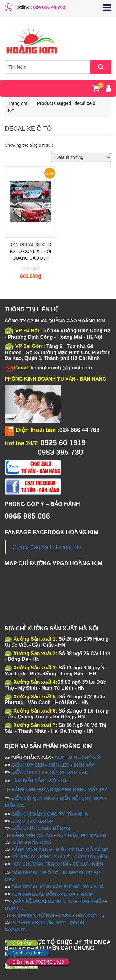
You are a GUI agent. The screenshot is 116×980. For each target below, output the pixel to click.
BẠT (59, 758)
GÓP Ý (12, 908)
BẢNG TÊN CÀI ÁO (32, 835)
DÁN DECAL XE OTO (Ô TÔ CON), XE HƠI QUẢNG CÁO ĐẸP (31, 251)
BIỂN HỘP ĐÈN (28, 765)
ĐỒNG (53, 894)
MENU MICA (61, 901)
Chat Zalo (22, 943)
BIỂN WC (14, 805)
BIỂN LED (59, 765)
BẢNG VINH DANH (32, 850)
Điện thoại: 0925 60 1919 (38, 962)
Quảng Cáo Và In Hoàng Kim (47, 547)
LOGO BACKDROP (32, 821)
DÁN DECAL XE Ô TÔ (35, 873)
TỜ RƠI (46, 915)
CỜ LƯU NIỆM (88, 864)
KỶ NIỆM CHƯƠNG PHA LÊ (41, 857)
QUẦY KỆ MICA (28, 901)
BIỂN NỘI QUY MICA (34, 798)
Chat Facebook (28, 953)
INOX (70, 894)
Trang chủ (18, 103)
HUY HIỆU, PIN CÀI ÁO (82, 835)
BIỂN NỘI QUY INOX (82, 798)
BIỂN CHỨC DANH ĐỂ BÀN (40, 828)
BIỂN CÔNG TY (28, 772)
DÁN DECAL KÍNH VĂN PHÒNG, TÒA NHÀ (58, 887)
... (22, 908)
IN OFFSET (23, 915)
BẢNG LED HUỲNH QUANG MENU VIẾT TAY (60, 789)
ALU (73, 758)
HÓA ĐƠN (87, 915)
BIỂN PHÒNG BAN (68, 772)
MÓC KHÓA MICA (32, 842)
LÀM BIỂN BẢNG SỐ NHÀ (40, 781)
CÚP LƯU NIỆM (90, 857)
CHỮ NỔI (91, 758)
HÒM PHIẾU (91, 901)
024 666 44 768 (49, 7)
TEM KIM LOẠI (27, 894)
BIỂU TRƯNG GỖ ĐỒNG (82, 850)
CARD (65, 915)
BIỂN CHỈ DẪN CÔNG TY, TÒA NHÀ (50, 814)
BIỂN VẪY (84, 765)
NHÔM (87, 894)
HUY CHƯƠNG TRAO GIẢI (40, 864)
